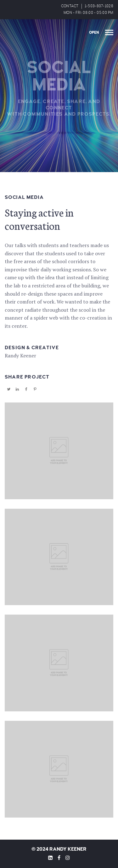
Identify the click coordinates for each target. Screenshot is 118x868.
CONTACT (70, 6)
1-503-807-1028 (99, 6)
